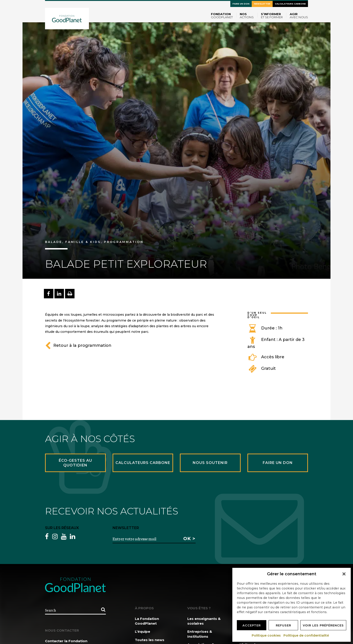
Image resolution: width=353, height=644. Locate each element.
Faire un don (241, 4)
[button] (344, 574)
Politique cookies (266, 635)
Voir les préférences (323, 625)
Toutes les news (150, 640)
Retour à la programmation (78, 345)
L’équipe (143, 631)
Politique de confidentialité (306, 635)
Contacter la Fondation (66, 641)
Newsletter (262, 4)
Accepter (252, 625)
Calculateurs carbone (290, 4)
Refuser (283, 625)
